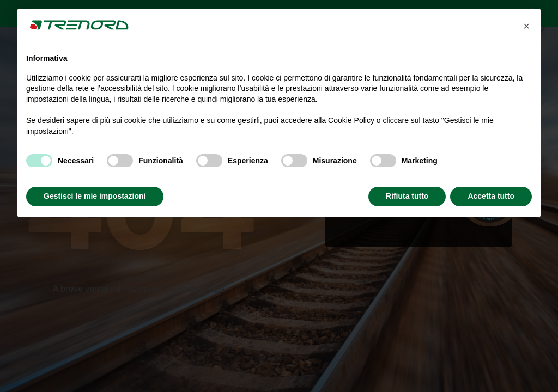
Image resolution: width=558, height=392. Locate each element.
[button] (526, 26)
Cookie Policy (351, 120)
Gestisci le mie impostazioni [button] (95, 196)
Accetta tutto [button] (491, 196)
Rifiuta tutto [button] (407, 196)
